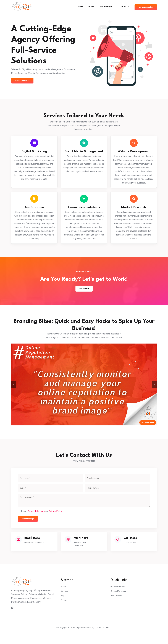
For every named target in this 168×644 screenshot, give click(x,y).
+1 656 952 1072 (133, 551)
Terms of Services (36, 520)
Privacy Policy (56, 520)
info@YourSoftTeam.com (37, 551)
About (63, 597)
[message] (84, 509)
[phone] (118, 496)
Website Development (134, 153)
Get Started (84, 297)
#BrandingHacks (104, 6)
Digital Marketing (34, 153)
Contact (64, 612)
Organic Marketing (119, 602)
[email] (118, 487)
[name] (50, 487)
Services (87, 6)
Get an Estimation (145, 7)
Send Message (29, 527)
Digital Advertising (119, 597)
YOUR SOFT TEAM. (103, 638)
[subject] (50, 496)
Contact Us (123, 6)
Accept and (41, 520)
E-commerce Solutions (84, 211)
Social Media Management (84, 155)
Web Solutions (117, 607)
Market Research (134, 211)
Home (76, 6)
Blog (63, 607)
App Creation (34, 211)
